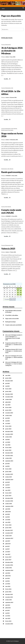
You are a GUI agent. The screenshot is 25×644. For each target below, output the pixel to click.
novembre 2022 (9, 434)
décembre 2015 (9, 594)
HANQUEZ (8, 176)
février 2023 (8, 426)
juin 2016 (7, 578)
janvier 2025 (8, 391)
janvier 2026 (8, 378)
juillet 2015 (8, 608)
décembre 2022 (9, 431)
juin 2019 (7, 482)
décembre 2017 (9, 530)
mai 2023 (7, 421)
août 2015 (8, 605)
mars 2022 (8, 445)
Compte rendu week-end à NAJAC (13, 325)
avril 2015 (8, 616)
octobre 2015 (9, 600)
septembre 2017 (9, 538)
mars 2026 (8, 375)
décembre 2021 (9, 453)
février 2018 (8, 525)
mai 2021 (7, 466)
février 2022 (8, 447)
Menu (3, 9)
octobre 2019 (9, 477)
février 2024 (8, 407)
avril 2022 (8, 442)
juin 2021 (7, 464)
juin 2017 (7, 546)
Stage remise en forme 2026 (12, 318)
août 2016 (8, 573)
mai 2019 (7, 485)
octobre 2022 (9, 437)
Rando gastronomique (12, 172)
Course (3, 45)
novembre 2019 (9, 474)
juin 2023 (7, 418)
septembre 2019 (9, 480)
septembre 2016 (9, 570)
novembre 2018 (9, 501)
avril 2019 (8, 488)
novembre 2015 (9, 597)
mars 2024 (8, 405)
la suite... (7, 79)
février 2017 (8, 557)
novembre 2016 (9, 565)
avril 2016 (8, 584)
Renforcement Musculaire (7, 130)
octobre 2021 (9, 458)
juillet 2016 (8, 576)
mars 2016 (8, 586)
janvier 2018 (8, 528)
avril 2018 (8, 520)
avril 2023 (8, 423)
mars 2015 (8, 618)
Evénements (8, 45)
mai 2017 (7, 549)
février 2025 (8, 389)
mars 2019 (8, 490)
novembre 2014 (9, 624)
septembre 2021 (9, 461)
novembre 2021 (9, 455)
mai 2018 (7, 517)
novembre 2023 (9, 413)
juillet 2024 (8, 402)
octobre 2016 (9, 568)
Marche (15, 129)
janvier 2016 (8, 592)
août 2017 (8, 541)
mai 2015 (7, 613)
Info (12, 88)
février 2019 (8, 493)
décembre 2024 (9, 394)
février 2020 (8, 469)
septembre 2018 (9, 506)
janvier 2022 (8, 450)
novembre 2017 (9, 533)
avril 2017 (8, 552)
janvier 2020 (8, 472)
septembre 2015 (9, 602)
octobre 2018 (9, 504)
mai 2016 (7, 581)
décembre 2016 (9, 562)
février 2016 (8, 589)
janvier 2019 (8, 496)
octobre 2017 (9, 536)
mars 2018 (8, 522)
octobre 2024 (9, 399)
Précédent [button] (6, 299)
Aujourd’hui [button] (13, 299)
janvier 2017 (8, 560)
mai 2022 (7, 439)
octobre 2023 (9, 415)
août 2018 (8, 509)
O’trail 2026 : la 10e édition (12, 315)
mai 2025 (7, 386)
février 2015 (8, 621)
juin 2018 (7, 514)
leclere (7, 57)
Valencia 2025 (8, 249)
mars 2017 (8, 554)
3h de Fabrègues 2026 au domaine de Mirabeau (12, 51)
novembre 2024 (9, 397)
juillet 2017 (8, 544)
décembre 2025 (9, 381)
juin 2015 (7, 610)
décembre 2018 (9, 498)
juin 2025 (7, 383)
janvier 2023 (8, 429)
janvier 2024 (8, 410)
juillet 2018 (8, 512)
